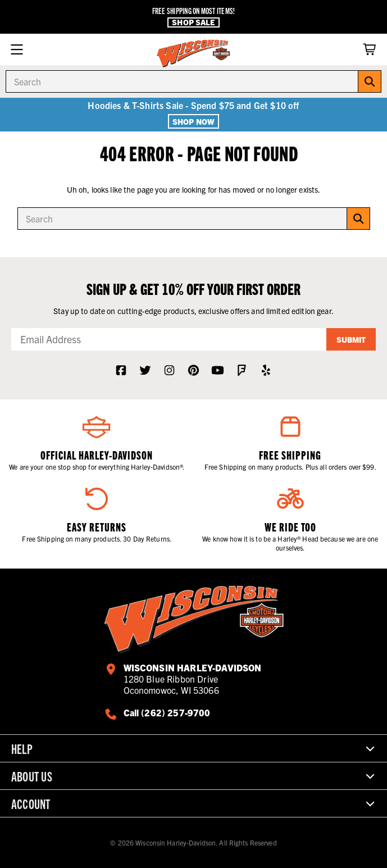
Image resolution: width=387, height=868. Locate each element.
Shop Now (193, 121)
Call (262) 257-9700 (167, 712)
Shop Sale (193, 22)
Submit (351, 339)
